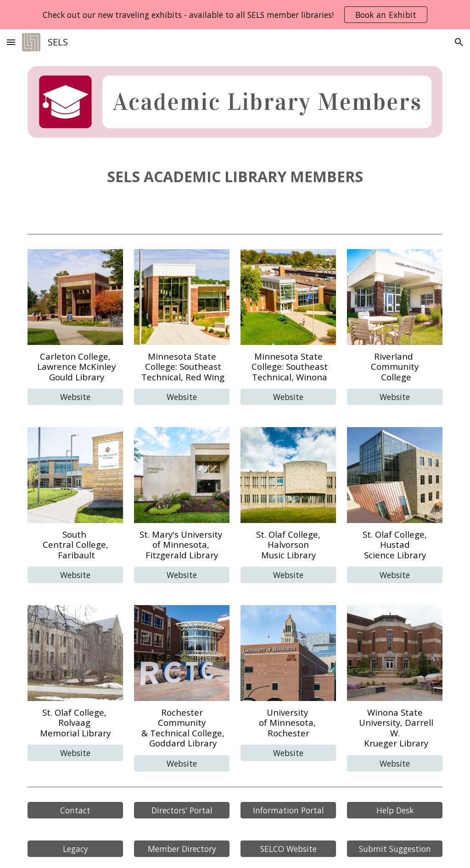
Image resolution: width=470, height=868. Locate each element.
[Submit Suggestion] (395, 849)
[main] (235, 177)
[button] (11, 42)
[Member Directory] (182, 849)
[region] (235, 15)
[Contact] (76, 810)
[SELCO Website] (288, 849)
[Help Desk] (395, 810)
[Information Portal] (288, 810)
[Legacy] (76, 849)
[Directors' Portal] (182, 810)
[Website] (76, 397)
